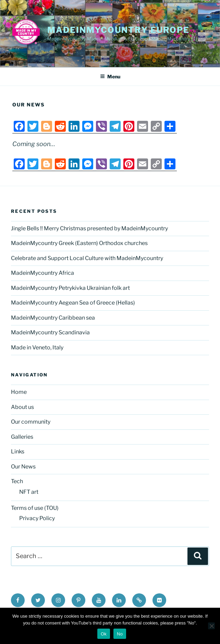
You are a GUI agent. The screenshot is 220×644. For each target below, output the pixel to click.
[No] (211, 626)
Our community (31, 422)
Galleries (22, 437)
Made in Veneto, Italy (37, 347)
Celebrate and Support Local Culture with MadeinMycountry (87, 258)
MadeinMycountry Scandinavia (50, 332)
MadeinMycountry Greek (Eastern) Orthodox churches (79, 243)
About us (22, 407)
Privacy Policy (37, 518)
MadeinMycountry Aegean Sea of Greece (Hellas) (73, 303)
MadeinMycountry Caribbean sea (53, 318)
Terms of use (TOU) (35, 508)
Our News (23, 467)
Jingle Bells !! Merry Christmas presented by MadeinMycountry (89, 228)
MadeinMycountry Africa (42, 273)
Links (18, 452)
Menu (110, 76)
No (120, 634)
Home (19, 392)
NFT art (29, 492)
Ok (104, 634)
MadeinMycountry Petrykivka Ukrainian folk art (70, 288)
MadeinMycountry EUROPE (118, 30)
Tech (17, 481)
